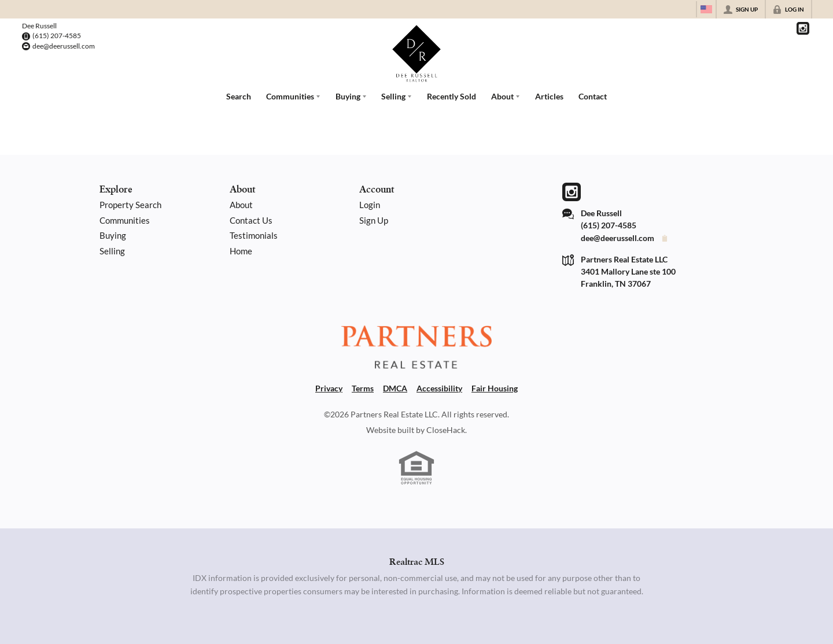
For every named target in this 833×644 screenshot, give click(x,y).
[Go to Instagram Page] (803, 28)
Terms (363, 388)
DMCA (395, 388)
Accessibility (439, 388)
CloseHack (446, 430)
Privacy (329, 388)
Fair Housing (495, 388)
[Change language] (706, 9)
